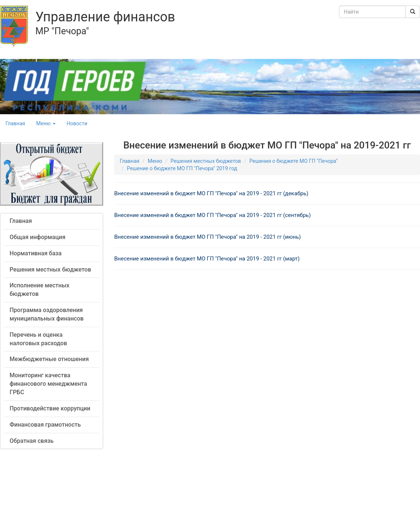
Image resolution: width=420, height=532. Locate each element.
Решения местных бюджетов (50, 269)
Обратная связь (31, 441)
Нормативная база (36, 253)
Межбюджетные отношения (49, 359)
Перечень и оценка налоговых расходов (38, 339)
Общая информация (38, 237)
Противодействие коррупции (50, 408)
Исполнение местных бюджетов (39, 290)
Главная (15, 123)
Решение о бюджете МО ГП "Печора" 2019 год (182, 168)
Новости (77, 123)
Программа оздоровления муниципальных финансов (47, 314)
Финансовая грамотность (45, 425)
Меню (46, 123)
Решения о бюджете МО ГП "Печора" (294, 161)
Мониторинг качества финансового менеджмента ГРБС (48, 384)
